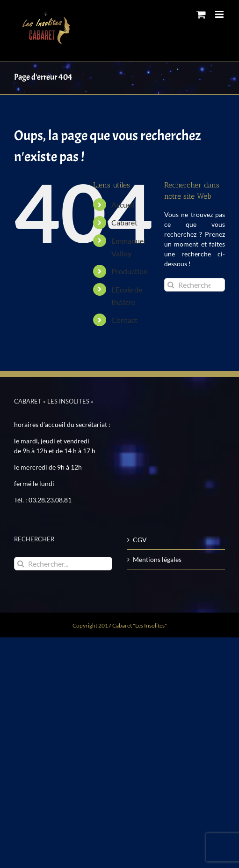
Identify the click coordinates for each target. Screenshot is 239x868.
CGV (140, 540)
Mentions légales (157, 559)
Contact (124, 320)
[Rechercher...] (195, 285)
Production (130, 271)
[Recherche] (171, 285)
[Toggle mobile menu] (220, 14)
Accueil (123, 205)
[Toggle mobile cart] (201, 14)
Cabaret (124, 222)
